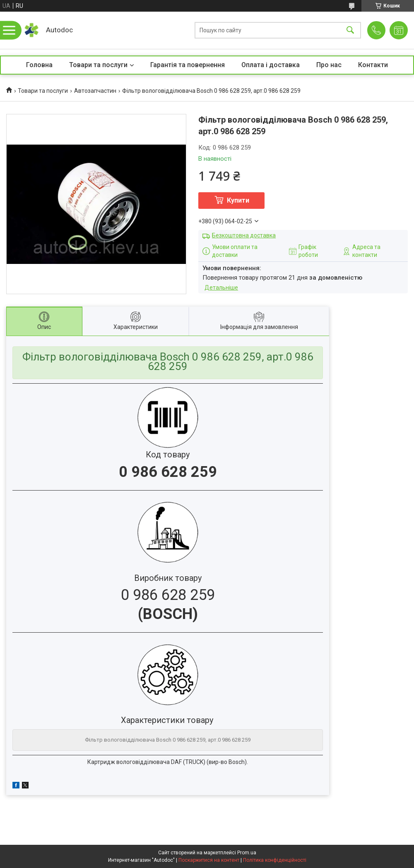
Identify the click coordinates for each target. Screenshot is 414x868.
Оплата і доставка (271, 65)
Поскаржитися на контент (209, 860)
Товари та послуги (98, 65)
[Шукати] (350, 30)
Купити (238, 200)
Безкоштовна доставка (244, 235)
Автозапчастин (95, 91)
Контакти (373, 65)
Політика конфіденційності (275, 860)
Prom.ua (247, 853)
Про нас (329, 65)
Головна (39, 65)
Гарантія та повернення (188, 65)
